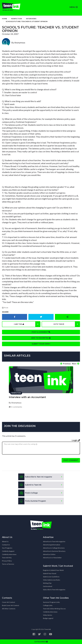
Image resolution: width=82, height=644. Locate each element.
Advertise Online (49, 554)
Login (76, 440)
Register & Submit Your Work (53, 570)
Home (4, 19)
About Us (5, 541)
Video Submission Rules (52, 580)
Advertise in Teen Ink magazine (54, 541)
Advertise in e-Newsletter (52, 558)
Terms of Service (8, 564)
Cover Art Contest (9, 602)
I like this (27, 324)
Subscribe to (35, 477)
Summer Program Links (51, 602)
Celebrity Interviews (9, 554)
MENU (74, 7)
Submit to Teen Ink (30, 485)
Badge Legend (48, 618)
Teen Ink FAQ (7, 558)
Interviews (31, 19)
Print (5, 308)
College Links (48, 605)
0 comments (15, 407)
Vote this (67, 324)
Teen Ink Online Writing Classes (54, 609)
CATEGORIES (41, 642)
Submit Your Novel (50, 573)
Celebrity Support (8, 551)
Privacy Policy (7, 561)
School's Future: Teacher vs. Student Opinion (27, 21)
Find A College (28, 493)
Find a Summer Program (32, 501)
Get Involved (48, 586)
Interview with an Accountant (27, 397)
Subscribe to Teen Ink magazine (54, 590)
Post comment (71, 460)
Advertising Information (52, 545)
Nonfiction (16, 19)
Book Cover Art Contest (11, 605)
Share (5, 312)
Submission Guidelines (51, 577)
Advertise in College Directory (54, 548)
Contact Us (6, 545)
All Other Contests (9, 609)
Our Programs (7, 548)
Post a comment (41, 332)
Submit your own (41, 344)
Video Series (48, 615)
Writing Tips (47, 583)
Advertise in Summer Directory (54, 551)
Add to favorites (41, 338)
